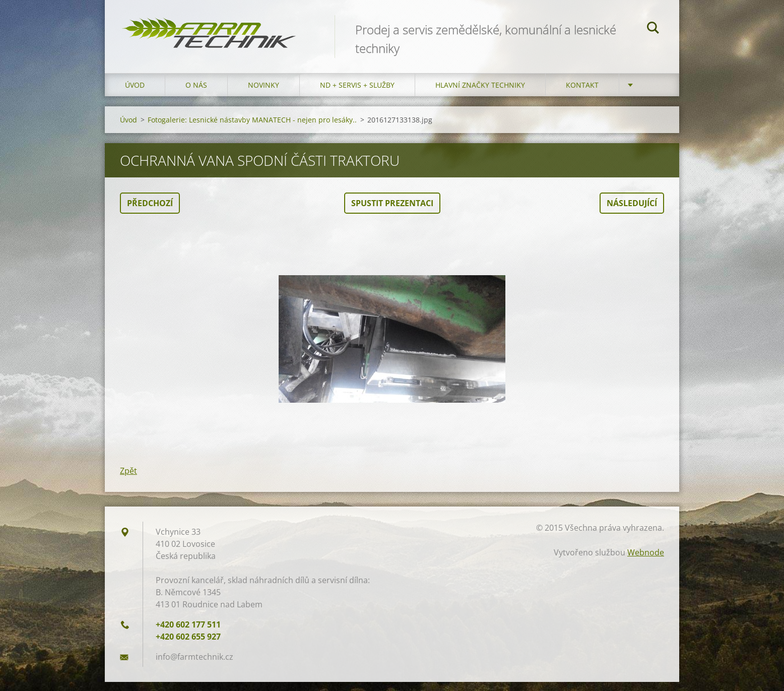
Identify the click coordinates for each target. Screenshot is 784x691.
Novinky (264, 94)
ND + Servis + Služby (357, 94)
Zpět (128, 480)
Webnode (646, 561)
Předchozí (150, 212)
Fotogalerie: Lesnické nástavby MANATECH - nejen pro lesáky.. (252, 129)
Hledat (653, 29)
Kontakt (582, 94)
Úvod (135, 94)
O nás (196, 94)
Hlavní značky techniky (480, 94)
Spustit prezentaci (392, 212)
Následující (632, 212)
